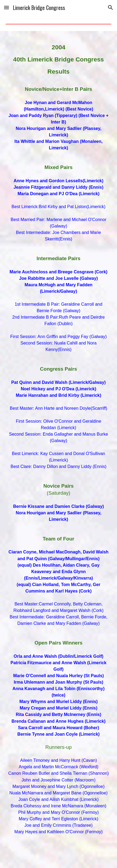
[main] (58, 449)
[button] (6, 7)
